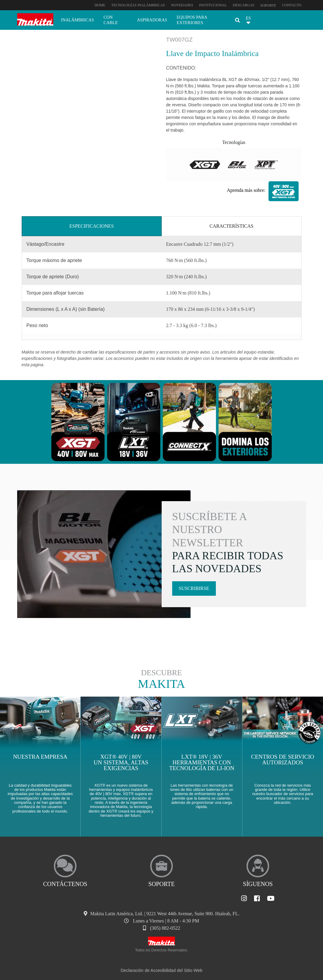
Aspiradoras (152, 20)
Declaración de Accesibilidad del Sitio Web (162, 970)
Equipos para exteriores (192, 20)
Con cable (111, 20)
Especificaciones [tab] (92, 226)
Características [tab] (231, 226)
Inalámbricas (78, 20)
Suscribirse (194, 588)
